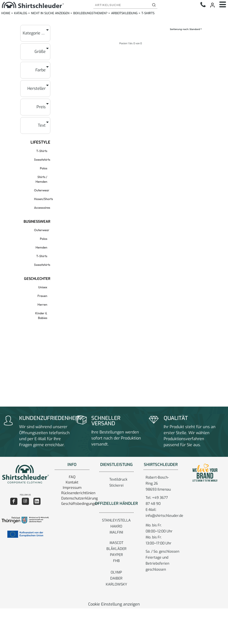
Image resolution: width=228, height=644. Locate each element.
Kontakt (72, 482)
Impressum (72, 488)
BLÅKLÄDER (116, 549)
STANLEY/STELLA (116, 520)
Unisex (43, 287)
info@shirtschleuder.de (164, 516)
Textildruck (118, 479)
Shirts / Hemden (41, 179)
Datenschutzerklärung (79, 498)
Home (6, 13)
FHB (116, 561)
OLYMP (116, 572)
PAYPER (116, 555)
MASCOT (116, 543)
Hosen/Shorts (44, 199)
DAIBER (116, 578)
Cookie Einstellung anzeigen (114, 604)
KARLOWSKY (116, 584)
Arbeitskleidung (124, 13)
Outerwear (42, 190)
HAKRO (116, 526)
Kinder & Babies (41, 316)
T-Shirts (42, 151)
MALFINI (116, 532)
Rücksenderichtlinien (78, 493)
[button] (25, 474)
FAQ (72, 477)
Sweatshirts (42, 160)
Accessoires (42, 208)
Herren (42, 305)
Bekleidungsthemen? (90, 13)
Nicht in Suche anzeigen (50, 13)
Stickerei (116, 485)
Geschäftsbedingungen (80, 504)
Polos (44, 168)
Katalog (21, 13)
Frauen (42, 296)
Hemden (41, 247)
